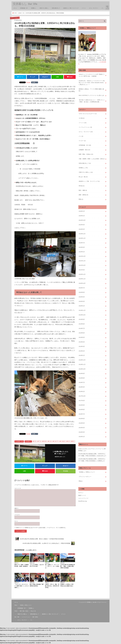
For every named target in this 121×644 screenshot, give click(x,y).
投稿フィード (82, 489)
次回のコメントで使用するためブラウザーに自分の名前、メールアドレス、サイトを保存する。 (41, 528)
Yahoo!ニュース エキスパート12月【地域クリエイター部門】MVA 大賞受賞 (92, 75)
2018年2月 (82, 386)
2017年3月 (82, 395)
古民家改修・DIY (24, 8)
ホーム (15, 8)
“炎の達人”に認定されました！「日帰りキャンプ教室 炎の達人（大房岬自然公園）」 (92, 100)
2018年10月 (82, 364)
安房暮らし (34, 8)
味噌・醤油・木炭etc (86, 153)
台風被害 (63, 441)
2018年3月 (82, 382)
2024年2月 (82, 227)
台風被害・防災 (20, 441)
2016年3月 (82, 426)
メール (17, 515)
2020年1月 (82, 302)
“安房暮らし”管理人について (87, 466)
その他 (81, 117)
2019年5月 (82, 333)
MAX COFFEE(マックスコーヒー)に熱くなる (91, 95)
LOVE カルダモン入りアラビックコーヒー (90, 443)
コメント (18, 489)
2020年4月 (82, 293)
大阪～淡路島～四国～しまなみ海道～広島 (92, 157)
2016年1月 (82, 430)
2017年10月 (82, 391)
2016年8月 (82, 404)
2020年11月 (82, 275)
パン (102, 8)
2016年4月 (82, 422)
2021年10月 (82, 262)
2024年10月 (82, 218)
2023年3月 (82, 244)
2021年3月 (82, 267)
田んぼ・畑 (83, 175)
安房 (69, 441)
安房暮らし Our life (25, 4)
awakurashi (100, 449)
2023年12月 (82, 231)
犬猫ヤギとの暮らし (44, 8)
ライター (82, 140)
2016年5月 (82, 417)
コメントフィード (83, 492)
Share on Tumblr (35, 82)
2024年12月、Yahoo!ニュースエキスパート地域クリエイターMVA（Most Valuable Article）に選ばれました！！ (91, 82)
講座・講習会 (83, 193)
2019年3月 (82, 342)
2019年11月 (82, 306)
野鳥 (81, 197)
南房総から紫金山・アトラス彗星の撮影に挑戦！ (91, 90)
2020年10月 (82, 280)
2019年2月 (82, 346)
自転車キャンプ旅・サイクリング (71, 8)
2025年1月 (82, 213)
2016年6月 (82, 413)
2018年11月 (82, 360)
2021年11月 (82, 258)
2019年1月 (82, 351)
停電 (35, 441)
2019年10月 (82, 311)
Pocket (28, 82)
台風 (50, 441)
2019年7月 (82, 324)
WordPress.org (82, 494)
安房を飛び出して (56, 8)
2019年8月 (82, 320)
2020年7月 (82, 284)
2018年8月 (82, 373)
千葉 (40, 441)
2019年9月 (82, 315)
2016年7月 (82, 408)
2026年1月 (82, 209)
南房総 (45, 441)
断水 (74, 441)
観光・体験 (83, 188)
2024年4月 (82, 222)
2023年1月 (82, 249)
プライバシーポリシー (85, 470)
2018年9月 (82, 368)
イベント (84, 8)
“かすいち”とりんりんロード (88, 113)
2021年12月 (82, 253)
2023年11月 (82, 236)
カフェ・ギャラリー (94, 8)
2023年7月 (82, 240)
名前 (16, 509)
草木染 (81, 184)
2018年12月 (82, 355)
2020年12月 (82, 271)
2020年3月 (82, 298)
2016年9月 (82, 399)
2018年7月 (82, 377)
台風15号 (56, 441)
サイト (16, 521)
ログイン (81, 486)
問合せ (81, 474)
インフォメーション (85, 126)
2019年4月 (82, 337)
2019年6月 (82, 329)
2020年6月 (82, 289)
